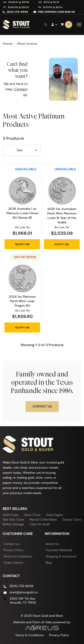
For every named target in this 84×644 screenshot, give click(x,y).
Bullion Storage (13, 524)
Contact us (12, 544)
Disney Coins (72, 519)
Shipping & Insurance (61, 556)
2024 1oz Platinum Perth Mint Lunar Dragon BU (22, 301)
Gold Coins (11, 515)
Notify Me (22, 244)
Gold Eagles (55, 515)
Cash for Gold (39, 524)
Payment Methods (59, 550)
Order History (13, 563)
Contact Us (42, 406)
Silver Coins (32, 515)
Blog (49, 563)
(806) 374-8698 (17, 12)
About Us (52, 544)
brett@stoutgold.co (24, 592)
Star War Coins (13, 519)
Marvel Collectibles (43, 519)
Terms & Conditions (18, 556)
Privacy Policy (14, 550)
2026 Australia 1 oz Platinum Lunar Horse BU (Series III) (22, 213)
